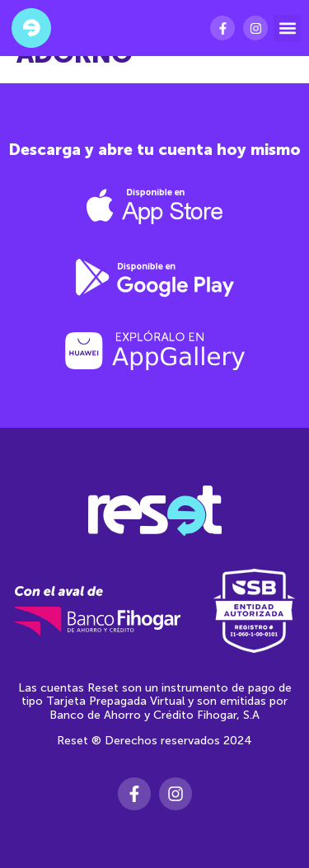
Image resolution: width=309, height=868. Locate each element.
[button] (287, 28)
